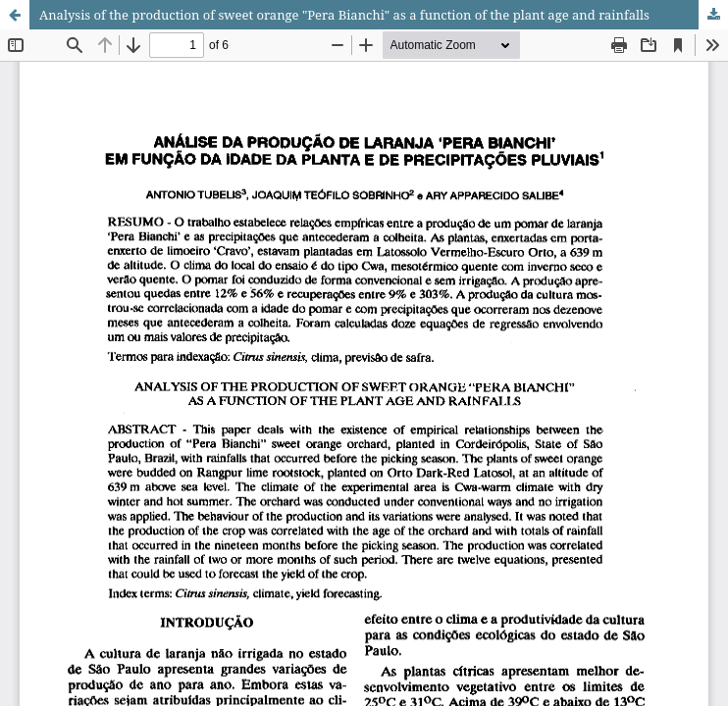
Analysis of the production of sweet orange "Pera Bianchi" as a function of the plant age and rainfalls (344, 15)
